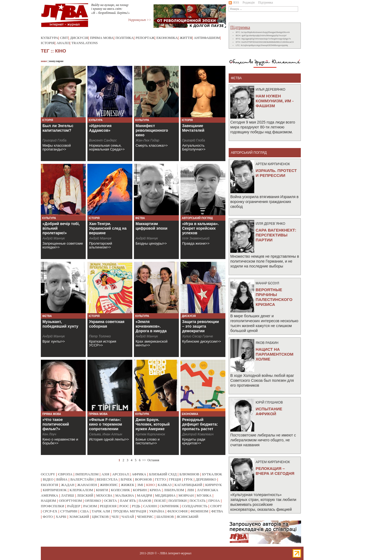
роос (124, 506)
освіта (110, 501)
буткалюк (212, 474)
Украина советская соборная (107, 324)
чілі (115, 517)
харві (61, 517)
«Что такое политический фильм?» (56, 424)
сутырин (69, 511)
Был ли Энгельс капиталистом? (58, 128)
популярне (56, 61)
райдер (73, 506)
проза (214, 501)
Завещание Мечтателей (193, 128)
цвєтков (100, 517)
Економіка (167, 38)
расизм (90, 506)
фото (48, 517)
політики (178, 501)
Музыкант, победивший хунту (60, 324)
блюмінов (189, 474)
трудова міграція (130, 511)
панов (145, 501)
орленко (93, 501)
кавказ (165, 485)
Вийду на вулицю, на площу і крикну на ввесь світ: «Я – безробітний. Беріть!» (110, 9)
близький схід (163, 474)
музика (204, 495)
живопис (109, 485)
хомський (79, 517)
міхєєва (104, 495)
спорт (216, 506)
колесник (120, 490)
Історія (48, 43)
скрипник (169, 506)
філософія (177, 511)
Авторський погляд (197, 218)
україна (157, 511)
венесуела (107, 479)
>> (144, 460)
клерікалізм (81, 490)
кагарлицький (188, 485)
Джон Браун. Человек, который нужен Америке (153, 424)
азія (105, 474)
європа (65, 474)
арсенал (120, 474)
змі (140, 485)
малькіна (125, 495)
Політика (125, 38)
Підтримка (266, 2)
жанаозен (87, 485)
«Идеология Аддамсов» (100, 128)
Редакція (249, 2)
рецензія (108, 506)
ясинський (188, 517)
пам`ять (128, 501)
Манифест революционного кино (152, 130)
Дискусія (79, 38)
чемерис (145, 517)
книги (102, 490)
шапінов (165, 517)
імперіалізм (87, 474)
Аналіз (63, 43)
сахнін (150, 506)
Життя (186, 38)
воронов (143, 479)
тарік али (101, 511)
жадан (68, 485)
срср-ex (50, 511)
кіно (151, 485)
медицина (165, 495)
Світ (64, 38)
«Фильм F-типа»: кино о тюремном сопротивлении (105, 424)
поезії (160, 501)
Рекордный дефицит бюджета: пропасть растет (200, 424)
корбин (140, 490)
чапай (128, 517)
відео (48, 479)
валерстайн (82, 479)
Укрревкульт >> (140, 20)
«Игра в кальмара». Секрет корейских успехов (200, 228)
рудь (136, 506)
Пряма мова (102, 38)
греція (175, 479)
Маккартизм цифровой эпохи (151, 226)
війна (62, 479)
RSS (234, 2)
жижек (128, 485)
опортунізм (70, 501)
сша (85, 511)
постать (197, 501)
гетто (160, 479)
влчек (126, 479)
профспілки (53, 506)
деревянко (206, 479)
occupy (48, 474)
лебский (85, 495)
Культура (50, 38)
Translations (85, 43)
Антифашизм (207, 38)
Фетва (140, 218)
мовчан (186, 495)
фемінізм (199, 511)
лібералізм (174, 490)
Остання (153, 460)
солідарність (195, 506)
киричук (214, 485)
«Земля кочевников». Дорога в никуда (151, 326)
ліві (191, 490)
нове (44, 61)
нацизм (48, 501)
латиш (68, 495)
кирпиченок (55, 490)
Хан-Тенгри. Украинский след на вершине (108, 228)
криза (155, 490)
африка (139, 474)
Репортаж (145, 38)
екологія (50, 485)
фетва (217, 511)
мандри (145, 495)
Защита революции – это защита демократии (200, 326)
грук (188, 479)
